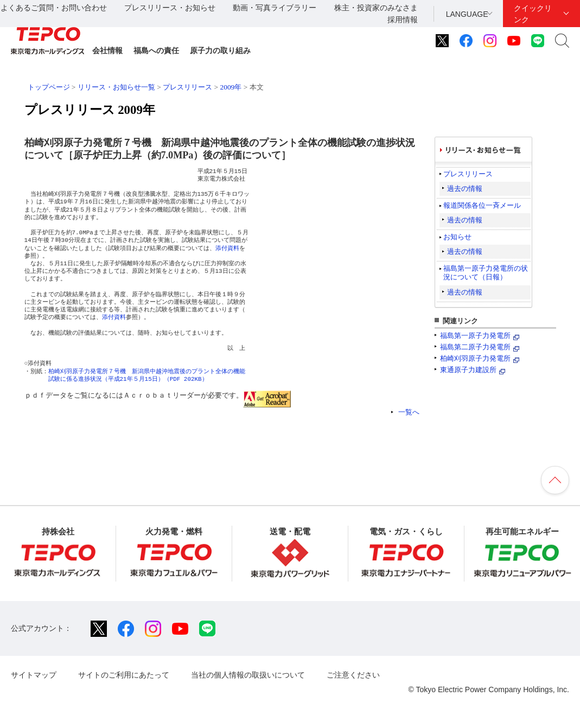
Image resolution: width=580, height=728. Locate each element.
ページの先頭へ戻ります (555, 480)
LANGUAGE (467, 14)
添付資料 (227, 248)
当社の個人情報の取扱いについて (248, 675)
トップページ (49, 87)
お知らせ (457, 237)
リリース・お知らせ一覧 (116, 87)
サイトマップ (34, 675)
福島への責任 (156, 50)
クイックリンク (533, 14)
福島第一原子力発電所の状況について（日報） (486, 273)
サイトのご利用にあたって (124, 675)
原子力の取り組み (220, 50)
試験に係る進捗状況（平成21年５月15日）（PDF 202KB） (128, 379)
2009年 (231, 87)
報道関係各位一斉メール (482, 205)
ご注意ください (353, 675)
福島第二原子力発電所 (475, 347)
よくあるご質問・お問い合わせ (54, 8)
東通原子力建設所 (468, 370)
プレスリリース (187, 87)
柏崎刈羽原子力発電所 (475, 358)
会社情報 (107, 50)
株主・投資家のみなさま (376, 8)
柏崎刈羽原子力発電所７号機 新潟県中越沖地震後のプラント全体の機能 (147, 371)
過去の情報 (465, 189)
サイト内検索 (562, 41)
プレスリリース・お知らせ (170, 8)
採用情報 (403, 20)
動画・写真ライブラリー (275, 8)
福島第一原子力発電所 (475, 336)
